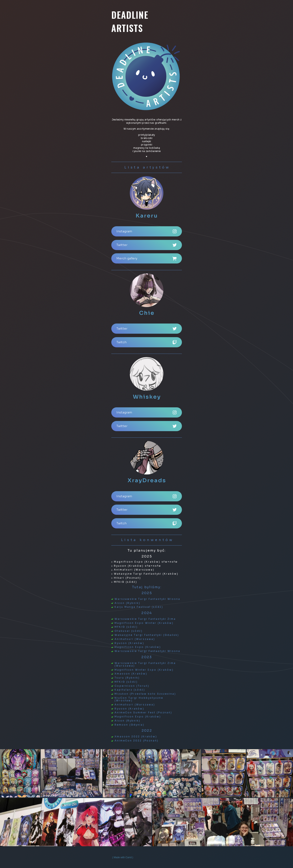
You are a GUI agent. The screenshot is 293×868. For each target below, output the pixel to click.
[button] (147, 231)
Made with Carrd (123, 857)
